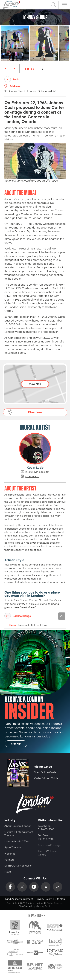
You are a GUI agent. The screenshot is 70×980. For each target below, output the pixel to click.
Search (53, 5)
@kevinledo (32, 476)
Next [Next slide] (15, 68)
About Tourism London (18, 826)
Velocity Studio (44, 906)
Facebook (24, 625)
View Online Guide (45, 772)
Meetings (10, 853)
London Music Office (17, 841)
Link (45, 625)
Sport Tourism (13, 847)
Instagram (23, 887)
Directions (35, 412)
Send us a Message (50, 845)
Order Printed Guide (46, 778)
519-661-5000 (46, 829)
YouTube (35, 887)
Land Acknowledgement (19, 899)
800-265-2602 (46, 839)
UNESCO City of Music (18, 865)
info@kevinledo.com (37, 472)
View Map (35, 384)
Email (38, 625)
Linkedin (47, 887)
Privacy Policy (44, 899)
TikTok (59, 887)
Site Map (60, 899)
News (8, 872)
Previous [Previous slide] (6, 68)
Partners (9, 859)
